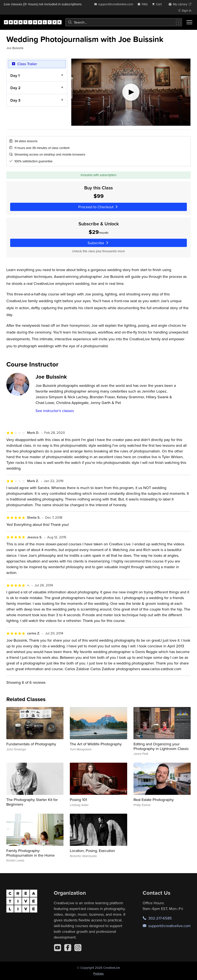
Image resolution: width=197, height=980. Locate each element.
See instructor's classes (55, 411)
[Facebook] (68, 948)
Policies (98, 974)
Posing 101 (78, 800)
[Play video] (131, 92)
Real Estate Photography (154, 800)
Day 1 (15, 75)
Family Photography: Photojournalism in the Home (30, 853)
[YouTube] (58, 948)
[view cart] (158, 4)
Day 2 (15, 88)
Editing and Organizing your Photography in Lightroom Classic (161, 746)
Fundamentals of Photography (31, 744)
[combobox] (124, 22)
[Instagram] (78, 948)
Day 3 (15, 100)
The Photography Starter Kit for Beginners (32, 802)
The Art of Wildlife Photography (96, 744)
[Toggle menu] (189, 22)
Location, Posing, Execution (92, 851)
